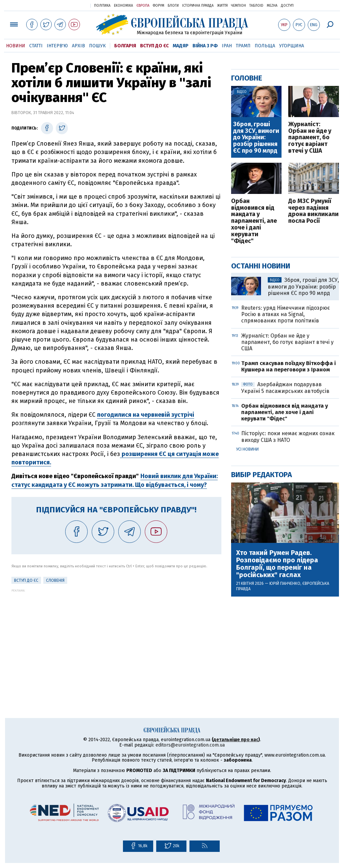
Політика (102, 6)
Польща (265, 46)
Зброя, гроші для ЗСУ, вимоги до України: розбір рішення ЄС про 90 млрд (256, 138)
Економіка (123, 6)
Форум (159, 6)
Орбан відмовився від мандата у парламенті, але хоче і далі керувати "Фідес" (254, 221)
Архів (78, 46)
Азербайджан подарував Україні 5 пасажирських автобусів (285, 388)
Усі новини (247, 449)
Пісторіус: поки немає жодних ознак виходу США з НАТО (288, 437)
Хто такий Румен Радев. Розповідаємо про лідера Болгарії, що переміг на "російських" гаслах (277, 564)
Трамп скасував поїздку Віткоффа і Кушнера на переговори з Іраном (289, 366)
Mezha (272, 6)
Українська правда (69, 5)
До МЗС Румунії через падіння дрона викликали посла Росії (313, 211)
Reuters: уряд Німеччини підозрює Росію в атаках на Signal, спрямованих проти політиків (286, 314)
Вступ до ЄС (154, 46)
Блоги (173, 6)
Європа (143, 6)
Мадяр (181, 46)
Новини (16, 46)
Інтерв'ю (57, 46)
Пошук (97, 46)
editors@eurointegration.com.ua (190, 745)
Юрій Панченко (285, 583)
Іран (227, 46)
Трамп (243, 46)
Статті (36, 46)
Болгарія (125, 46)
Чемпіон (239, 6)
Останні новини (261, 266)
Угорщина (292, 46)
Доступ (287, 6)
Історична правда (198, 6)
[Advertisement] (116, 639)
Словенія (55, 580)
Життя (222, 6)
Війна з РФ (205, 46)
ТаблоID (256, 6)
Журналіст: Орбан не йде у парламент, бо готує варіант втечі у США (310, 138)
